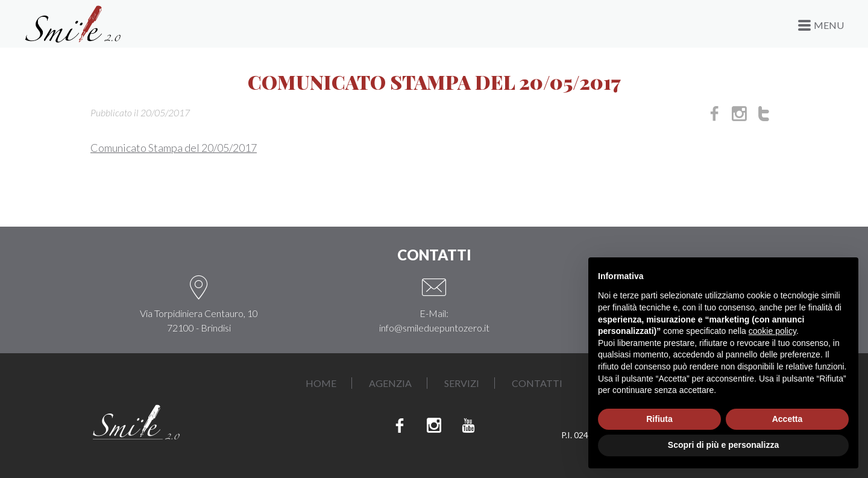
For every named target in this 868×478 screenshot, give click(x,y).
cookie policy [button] (772, 331)
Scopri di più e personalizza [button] (723, 445)
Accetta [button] (788, 419)
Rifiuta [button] (659, 419)
